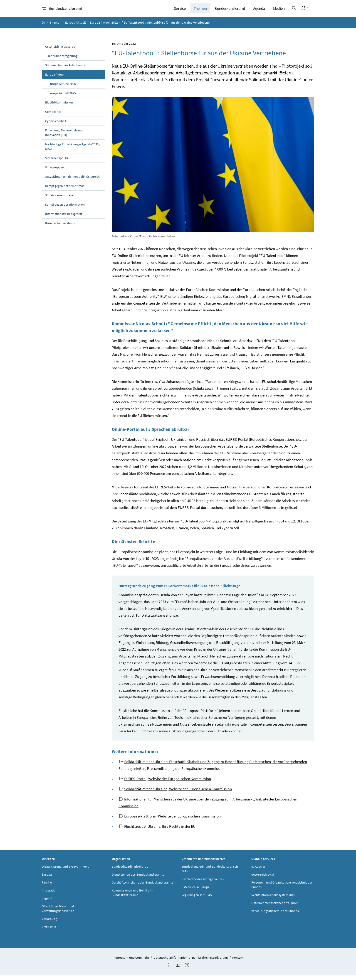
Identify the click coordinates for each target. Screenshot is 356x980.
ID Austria (258, 871)
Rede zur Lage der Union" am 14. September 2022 (257, 599)
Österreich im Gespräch (61, 51)
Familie (47, 887)
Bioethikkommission (59, 107)
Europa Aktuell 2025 (62, 98)
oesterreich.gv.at (263, 879)
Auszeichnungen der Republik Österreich (72, 181)
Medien (279, 11)
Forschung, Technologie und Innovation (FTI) (64, 137)
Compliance (53, 116)
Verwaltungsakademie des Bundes (275, 915)
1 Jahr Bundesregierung (61, 60)
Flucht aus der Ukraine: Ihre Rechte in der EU (157, 831)
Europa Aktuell (75, 27)
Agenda (259, 11)
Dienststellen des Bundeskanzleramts (138, 879)
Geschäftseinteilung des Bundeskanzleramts (142, 887)
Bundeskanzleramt (230, 11)
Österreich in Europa (196, 891)
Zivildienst (49, 931)
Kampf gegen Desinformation (65, 209)
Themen (200, 11)
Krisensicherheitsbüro (60, 228)
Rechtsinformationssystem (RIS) (273, 899)
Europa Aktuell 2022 (104, 27)
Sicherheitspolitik (57, 163)
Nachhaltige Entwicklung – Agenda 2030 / (73, 151)
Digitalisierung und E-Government (65, 871)
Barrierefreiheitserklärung (210, 962)
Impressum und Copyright (131, 962)
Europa (47, 879)
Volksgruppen (55, 172)
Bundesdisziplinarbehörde (130, 871)
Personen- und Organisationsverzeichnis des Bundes (282, 889)
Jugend (47, 903)
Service (180, 11)
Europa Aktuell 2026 (62, 88)
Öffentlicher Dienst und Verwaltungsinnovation (58, 913)
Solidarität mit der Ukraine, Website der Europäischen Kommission (176, 793)
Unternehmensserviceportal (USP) (275, 907)
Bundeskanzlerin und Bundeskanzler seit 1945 (210, 873)
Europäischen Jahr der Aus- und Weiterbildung (224, 563)
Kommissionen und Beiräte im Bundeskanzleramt (133, 897)
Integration (50, 895)
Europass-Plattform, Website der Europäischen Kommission (170, 821)
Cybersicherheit (56, 126)
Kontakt (238, 962)
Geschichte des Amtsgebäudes (203, 884)
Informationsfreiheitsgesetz (64, 218)
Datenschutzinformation (171, 962)
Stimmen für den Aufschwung (65, 70)
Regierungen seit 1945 (197, 899)
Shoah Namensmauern (61, 200)
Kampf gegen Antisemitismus (65, 190)
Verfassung (49, 923)
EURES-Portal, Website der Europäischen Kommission (165, 783)
